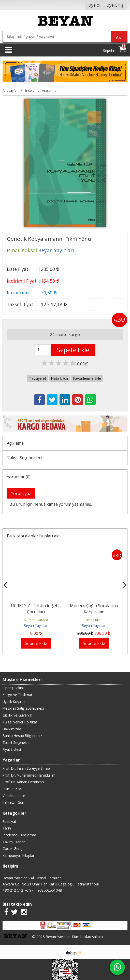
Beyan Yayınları (36, 625)
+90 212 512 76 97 (18, 890)
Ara (119, 38)
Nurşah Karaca (36, 620)
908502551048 (50, 890)
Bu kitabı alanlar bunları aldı (34, 536)
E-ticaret (57, 952)
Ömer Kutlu (94, 620)
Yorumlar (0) (19, 477)
